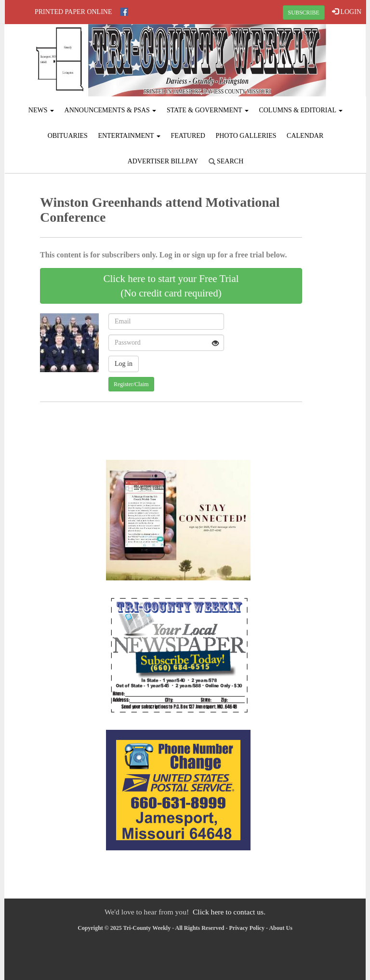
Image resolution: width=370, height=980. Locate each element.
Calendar (305, 136)
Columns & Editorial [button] (301, 110)
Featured (188, 136)
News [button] (41, 110)
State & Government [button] (208, 110)
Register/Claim (131, 384)
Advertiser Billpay (163, 161)
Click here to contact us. (229, 912)
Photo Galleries (246, 136)
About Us (280, 928)
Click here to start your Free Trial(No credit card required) (171, 286)
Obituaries (68, 136)
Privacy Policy (247, 928)
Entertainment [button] (129, 136)
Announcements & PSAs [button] (111, 110)
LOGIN (347, 12)
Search (226, 161)
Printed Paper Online (73, 12)
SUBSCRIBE (304, 13)
